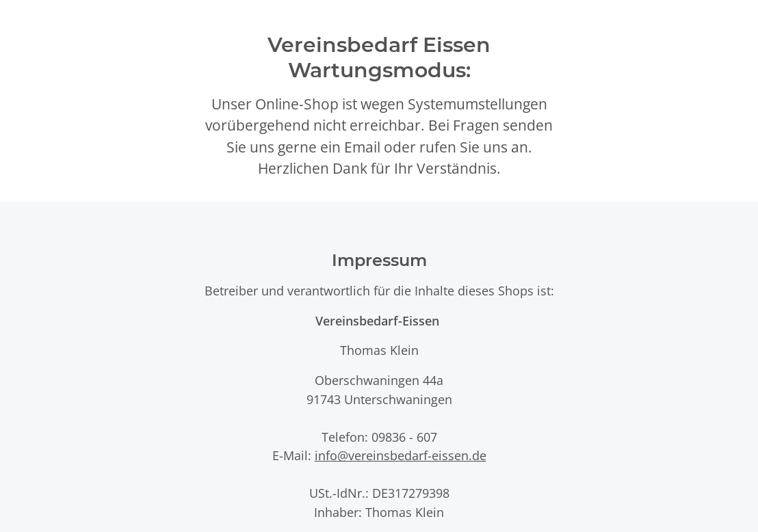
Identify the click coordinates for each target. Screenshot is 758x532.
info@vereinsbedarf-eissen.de (401, 455)
